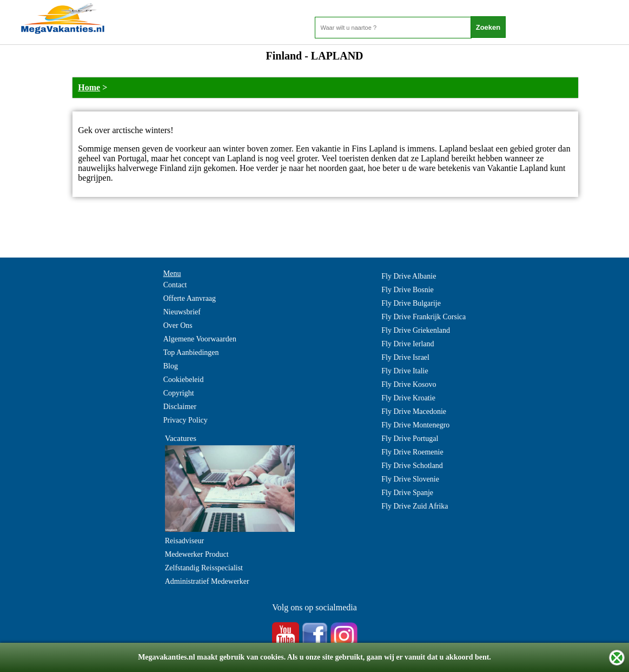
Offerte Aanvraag (190, 298)
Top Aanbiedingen (191, 353)
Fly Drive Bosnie (407, 290)
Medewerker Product (197, 554)
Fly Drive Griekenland (416, 330)
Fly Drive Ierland (408, 344)
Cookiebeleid (184, 380)
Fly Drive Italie (405, 371)
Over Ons (178, 325)
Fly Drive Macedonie (414, 411)
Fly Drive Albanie (409, 276)
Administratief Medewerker (207, 581)
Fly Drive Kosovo (409, 384)
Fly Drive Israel (405, 357)
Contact (175, 285)
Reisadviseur (184, 541)
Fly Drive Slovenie (410, 479)
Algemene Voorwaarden (200, 339)
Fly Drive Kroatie (408, 398)
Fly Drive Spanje (407, 493)
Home (89, 87)
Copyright (179, 393)
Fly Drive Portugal (410, 439)
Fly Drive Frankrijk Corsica (423, 317)
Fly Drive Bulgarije (411, 303)
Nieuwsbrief (182, 312)
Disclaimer (180, 407)
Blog (171, 366)
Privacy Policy (186, 420)
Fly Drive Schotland (412, 466)
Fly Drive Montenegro (415, 425)
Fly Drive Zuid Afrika (415, 506)
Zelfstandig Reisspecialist (204, 568)
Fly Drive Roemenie (412, 452)
